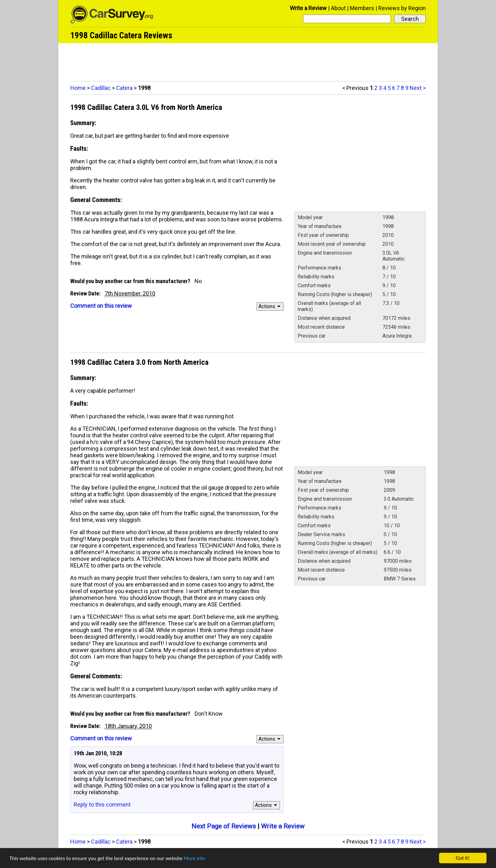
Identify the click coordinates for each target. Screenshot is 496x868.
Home (78, 88)
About (338, 8)
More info (195, 858)
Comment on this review (101, 306)
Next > (418, 88)
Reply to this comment (102, 805)
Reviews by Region (402, 8)
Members (362, 8)
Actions (270, 306)
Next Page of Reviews (224, 826)
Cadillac (101, 88)
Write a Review (308, 8)
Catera (124, 88)
